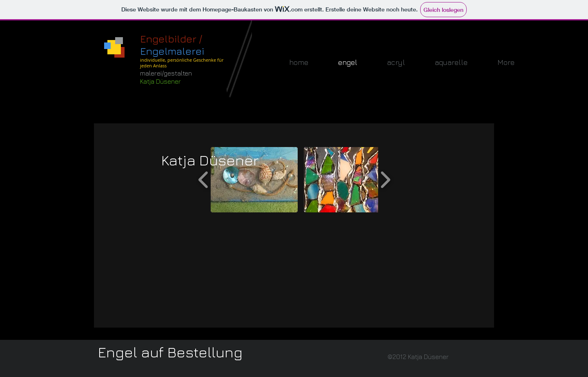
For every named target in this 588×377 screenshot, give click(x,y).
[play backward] (204, 180)
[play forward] (385, 180)
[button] (254, 180)
